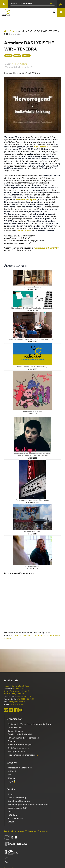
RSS (10, 775)
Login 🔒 (12, 781)
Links (10, 812)
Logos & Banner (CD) (17, 808)
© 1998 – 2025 (19, 689)
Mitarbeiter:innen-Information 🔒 (23, 755)
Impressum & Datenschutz (20, 768)
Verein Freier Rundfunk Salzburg (17, 686)
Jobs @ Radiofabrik (16, 752)
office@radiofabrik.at (17, 702)
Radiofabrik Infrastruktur (19, 748)
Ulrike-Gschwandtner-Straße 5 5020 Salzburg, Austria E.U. (17, 692)
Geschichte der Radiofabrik (20, 734)
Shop (10, 794)
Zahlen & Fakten (15, 731)
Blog (12, 31)
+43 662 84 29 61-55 (26, 699)
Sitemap (11, 778)
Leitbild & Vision (15, 727)
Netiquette (13, 771)
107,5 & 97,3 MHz (17, 705)
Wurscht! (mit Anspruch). (21, 3)
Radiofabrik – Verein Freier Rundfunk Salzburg (29, 724)
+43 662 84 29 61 (24, 696)
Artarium (17, 56)
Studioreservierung (17, 798)
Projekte (12, 741)
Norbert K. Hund (20, 64)
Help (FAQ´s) (14, 815)
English (11, 822)
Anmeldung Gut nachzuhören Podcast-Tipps (28, 805)
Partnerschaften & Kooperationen (23, 738)
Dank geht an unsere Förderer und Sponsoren (26, 831)
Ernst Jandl (26, 56)
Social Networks (15, 818)
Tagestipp (8, 56)
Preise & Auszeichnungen (20, 745)
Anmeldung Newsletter (19, 801)
